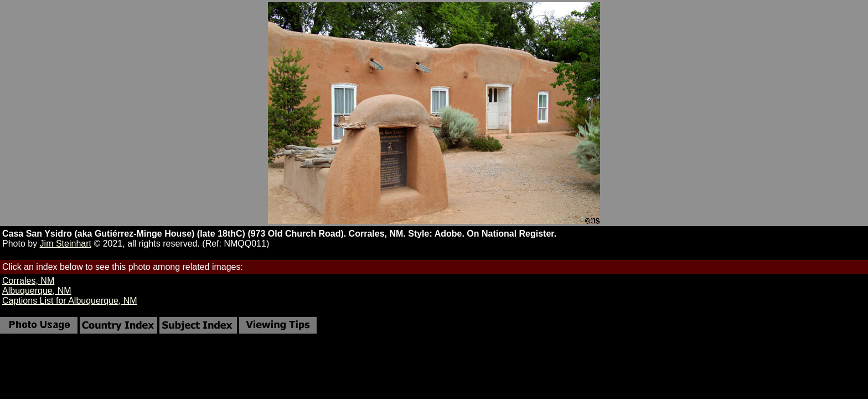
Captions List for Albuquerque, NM (70, 301)
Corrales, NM (28, 281)
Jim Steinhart (66, 244)
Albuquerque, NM (37, 291)
